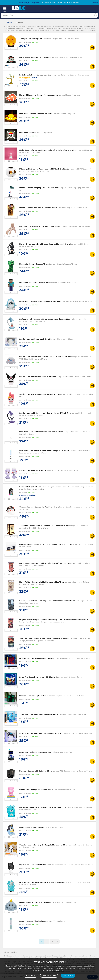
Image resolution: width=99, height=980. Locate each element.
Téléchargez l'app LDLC (30, 2)
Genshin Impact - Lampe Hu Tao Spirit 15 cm (39, 507)
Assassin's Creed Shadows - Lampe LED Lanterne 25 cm (44, 526)
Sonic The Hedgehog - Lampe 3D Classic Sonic (40, 677)
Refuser (30, 976)
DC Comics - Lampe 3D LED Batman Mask (38, 865)
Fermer (95, 3)
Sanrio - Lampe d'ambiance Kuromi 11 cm (38, 377)
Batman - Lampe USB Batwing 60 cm (36, 771)
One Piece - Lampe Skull (30, 132)
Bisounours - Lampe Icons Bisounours (36, 790)
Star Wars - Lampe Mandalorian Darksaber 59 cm (41, 432)
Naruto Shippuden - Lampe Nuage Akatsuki (39, 95)
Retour (10, 22)
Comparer (12, 48)
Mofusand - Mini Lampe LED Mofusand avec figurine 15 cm (45, 319)
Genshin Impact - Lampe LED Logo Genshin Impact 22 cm (45, 544)
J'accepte (68, 976)
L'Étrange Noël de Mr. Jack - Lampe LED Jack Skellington (45, 169)
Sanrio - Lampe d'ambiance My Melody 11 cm (39, 394)
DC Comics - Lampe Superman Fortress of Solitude (42, 882)
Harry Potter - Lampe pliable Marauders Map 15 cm (42, 582)
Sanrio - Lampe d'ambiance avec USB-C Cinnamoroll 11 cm (45, 357)
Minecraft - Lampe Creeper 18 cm (34, 264)
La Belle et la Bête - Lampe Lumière (35, 75)
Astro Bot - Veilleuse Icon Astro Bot (35, 752)
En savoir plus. (58, 970)
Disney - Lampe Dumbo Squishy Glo (35, 902)
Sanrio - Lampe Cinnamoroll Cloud (35, 339)
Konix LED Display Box (30, 487)
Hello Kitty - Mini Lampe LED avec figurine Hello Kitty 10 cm (46, 150)
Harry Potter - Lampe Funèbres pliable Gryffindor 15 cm (44, 563)
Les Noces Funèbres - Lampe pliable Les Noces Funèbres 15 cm (47, 601)
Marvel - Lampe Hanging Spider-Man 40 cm (39, 188)
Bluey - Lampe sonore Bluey (32, 827)
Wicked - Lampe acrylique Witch (34, 696)
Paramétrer (49, 976)
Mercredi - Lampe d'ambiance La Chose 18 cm (40, 226)
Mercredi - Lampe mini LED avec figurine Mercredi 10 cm (45, 244)
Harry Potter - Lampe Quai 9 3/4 (34, 57)
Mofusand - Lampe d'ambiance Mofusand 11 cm (40, 301)
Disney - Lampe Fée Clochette (33, 921)
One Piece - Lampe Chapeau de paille (36, 114)
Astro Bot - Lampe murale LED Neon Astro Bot (40, 733)
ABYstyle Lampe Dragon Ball (32, 39)
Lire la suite (91, 30)
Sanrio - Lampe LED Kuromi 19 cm (34, 470)
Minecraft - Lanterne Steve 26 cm (34, 283)
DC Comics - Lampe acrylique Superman (37, 658)
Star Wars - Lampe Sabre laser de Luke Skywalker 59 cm (44, 451)
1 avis (28, 78)
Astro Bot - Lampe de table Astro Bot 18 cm (39, 715)
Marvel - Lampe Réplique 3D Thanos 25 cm (38, 208)
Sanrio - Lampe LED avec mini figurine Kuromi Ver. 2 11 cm (45, 413)
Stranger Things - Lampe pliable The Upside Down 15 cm (44, 638)
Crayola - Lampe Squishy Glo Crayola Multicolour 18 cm (44, 845)
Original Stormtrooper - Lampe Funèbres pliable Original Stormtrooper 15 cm (54, 620)
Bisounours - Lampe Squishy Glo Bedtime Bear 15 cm (43, 807)
